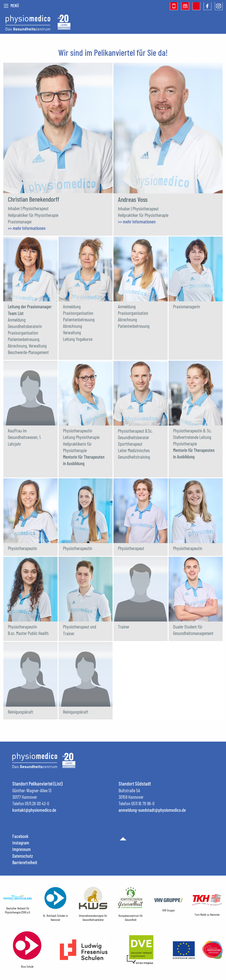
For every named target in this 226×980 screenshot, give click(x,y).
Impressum (22, 849)
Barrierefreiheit (25, 862)
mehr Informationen (29, 228)
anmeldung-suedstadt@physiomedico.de (152, 810)
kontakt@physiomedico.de (34, 810)
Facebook (20, 836)
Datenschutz (23, 856)
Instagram (21, 843)
